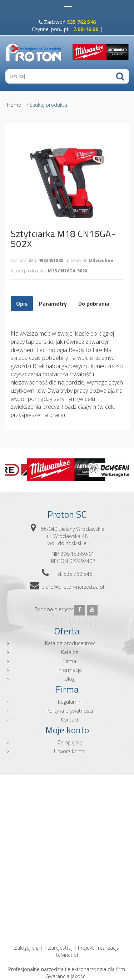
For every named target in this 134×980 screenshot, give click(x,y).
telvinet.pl (67, 955)
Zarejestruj (60, 948)
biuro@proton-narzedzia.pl (73, 587)
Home (14, 105)
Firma (70, 661)
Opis (22, 303)
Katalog (70, 652)
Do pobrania (94, 303)
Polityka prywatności (70, 711)
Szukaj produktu (48, 105)
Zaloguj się (70, 742)
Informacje (70, 670)
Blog (70, 679)
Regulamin (70, 702)
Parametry (53, 303)
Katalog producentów (70, 643)
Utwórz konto (70, 751)
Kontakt (70, 720)
